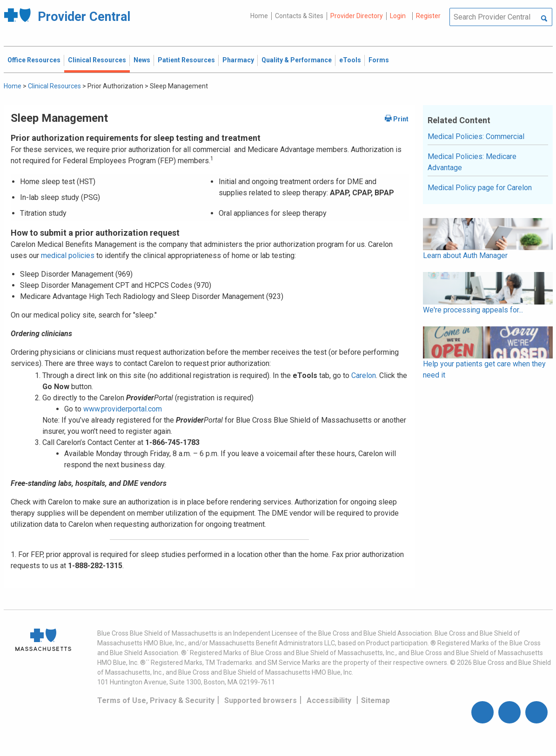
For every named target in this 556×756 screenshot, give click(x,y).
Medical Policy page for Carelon (480, 188)
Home (259, 16)
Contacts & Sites (299, 16)
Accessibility (329, 700)
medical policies (67, 255)
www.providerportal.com (123, 409)
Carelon (364, 375)
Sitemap (375, 700)
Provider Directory (357, 16)
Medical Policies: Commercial (476, 136)
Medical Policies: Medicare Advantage (472, 162)
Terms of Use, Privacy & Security (156, 700)
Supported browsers (261, 700)
